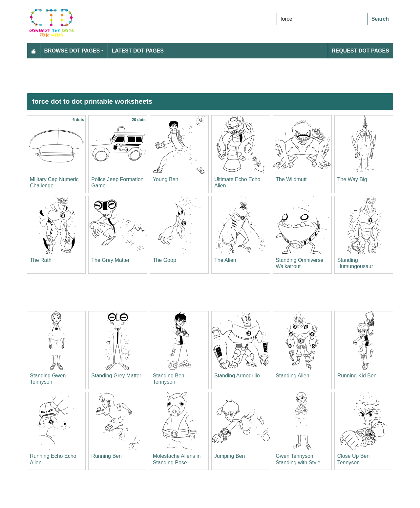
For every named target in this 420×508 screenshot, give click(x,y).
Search (380, 19)
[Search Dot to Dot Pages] (322, 19)
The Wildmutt (291, 179)
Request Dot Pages (360, 51)
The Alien (225, 260)
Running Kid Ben (357, 376)
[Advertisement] (210, 76)
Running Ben (106, 456)
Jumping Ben (230, 456)
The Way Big (352, 179)
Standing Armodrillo (237, 376)
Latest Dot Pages (138, 51)
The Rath (41, 260)
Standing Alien (292, 376)
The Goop (165, 260)
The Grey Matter (110, 260)
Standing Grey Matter (116, 376)
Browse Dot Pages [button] (72, 51)
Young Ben (166, 179)
